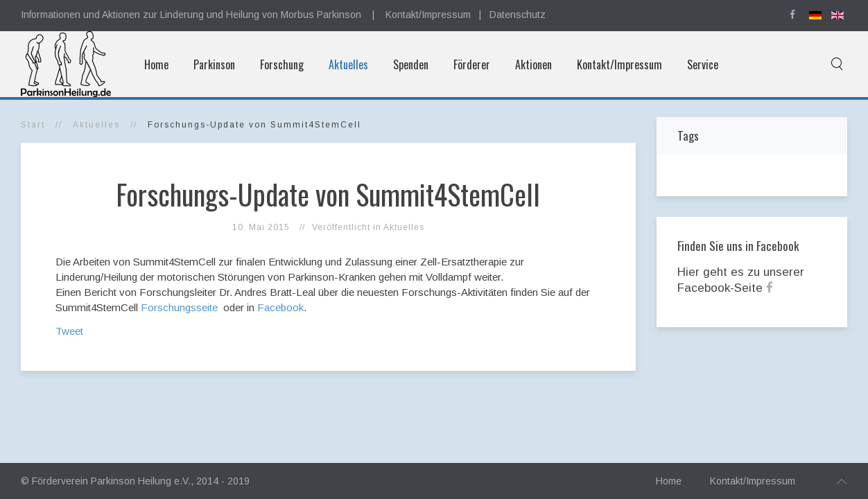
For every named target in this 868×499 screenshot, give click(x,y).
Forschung (282, 64)
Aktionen (533, 64)
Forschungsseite (181, 307)
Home (156, 64)
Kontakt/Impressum (428, 15)
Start (33, 125)
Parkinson (214, 64)
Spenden (411, 64)
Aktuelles (348, 64)
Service (703, 64)
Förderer (472, 64)
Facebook (280, 307)
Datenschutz (518, 15)
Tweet (69, 331)
